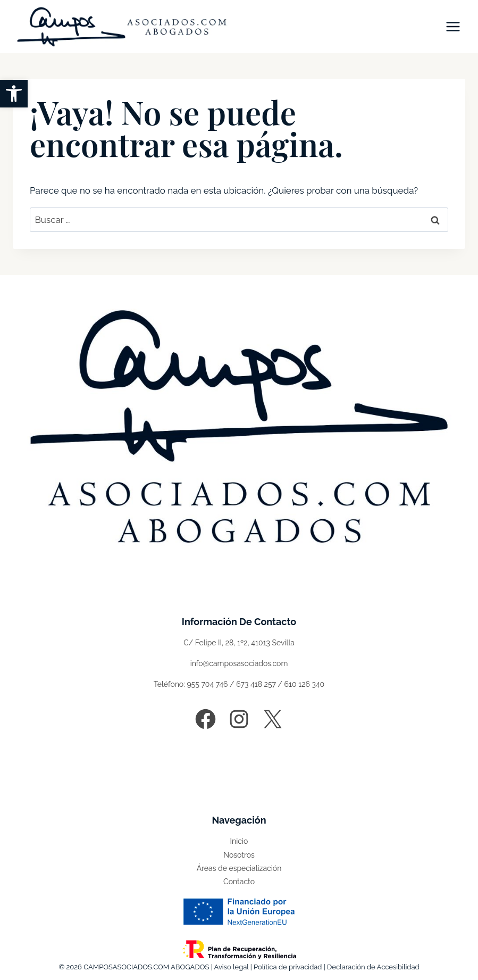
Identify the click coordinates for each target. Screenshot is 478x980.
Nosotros (239, 855)
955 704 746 (207, 684)
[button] (14, 94)
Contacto (239, 882)
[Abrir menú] (453, 26)
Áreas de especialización (239, 868)
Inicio (239, 841)
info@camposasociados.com (239, 663)
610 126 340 (305, 684)
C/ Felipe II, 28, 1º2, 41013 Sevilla (239, 643)
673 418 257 (256, 684)
